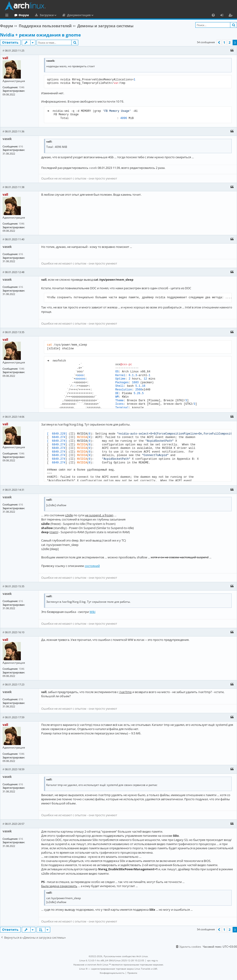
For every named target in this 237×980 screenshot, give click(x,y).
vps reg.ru (152, 960)
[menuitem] (213, 15)
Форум (43, 15)
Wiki (92, 612)
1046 (22, 87)
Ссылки (8, 16)
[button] (219, 43)
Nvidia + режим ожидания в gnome (40, 35)
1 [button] (224, 42)
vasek (7, 139)
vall (5, 58)
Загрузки (66, 15)
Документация (98, 15)
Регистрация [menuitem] (231, 16)
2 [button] (230, 42)
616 (21, 146)
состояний (92, 566)
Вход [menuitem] (223, 16)
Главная (21, 15)
